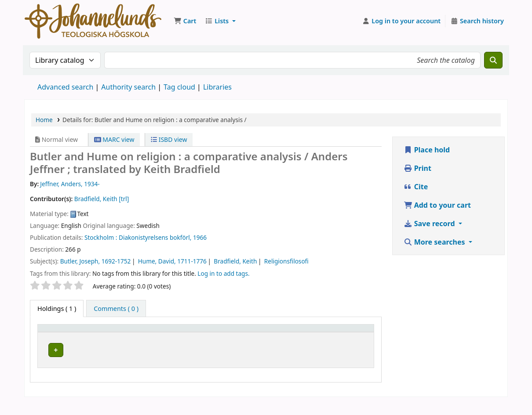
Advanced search (65, 87)
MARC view (114, 139)
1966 (200, 237)
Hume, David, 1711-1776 (172, 261)
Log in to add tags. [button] (223, 273)
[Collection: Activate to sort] (206, 337)
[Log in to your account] (402, 21)
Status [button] (350, 341)
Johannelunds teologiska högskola (132, 361)
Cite (416, 187)
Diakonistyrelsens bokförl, (155, 237)
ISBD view (169, 139)
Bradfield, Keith (235, 261)
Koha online (93, 21)
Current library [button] (125, 341)
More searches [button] (435, 242)
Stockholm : (101, 237)
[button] (185, 21)
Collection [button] (193, 341)
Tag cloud (179, 87)
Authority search (128, 87)
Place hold (427, 150)
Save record (430, 224)
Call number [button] (255, 336)
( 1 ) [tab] (57, 309)
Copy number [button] (304, 336)
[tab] (116, 309)
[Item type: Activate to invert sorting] (68, 337)
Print (417, 168)
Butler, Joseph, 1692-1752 (96, 261)
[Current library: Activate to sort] (136, 337)
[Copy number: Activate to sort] (312, 337)
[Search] (493, 60)
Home (44, 120)
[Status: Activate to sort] (355, 337)
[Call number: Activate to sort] (263, 337)
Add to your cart (437, 205)
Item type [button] (57, 341)
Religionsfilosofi (286, 261)
